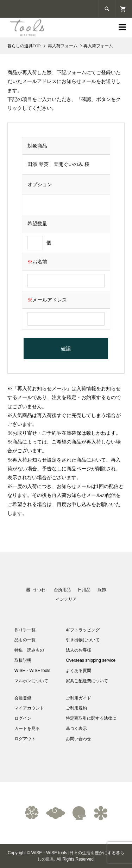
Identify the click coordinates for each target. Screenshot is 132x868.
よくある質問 (78, 671)
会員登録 (23, 698)
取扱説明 (23, 660)
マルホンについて (31, 681)
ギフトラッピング (83, 630)
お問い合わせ (78, 739)
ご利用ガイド (78, 698)
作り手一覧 (25, 630)
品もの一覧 (25, 640)
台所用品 (62, 590)
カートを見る (27, 729)
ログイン (23, 718)
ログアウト (25, 739)
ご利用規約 (76, 708)
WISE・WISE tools (32, 671)
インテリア (66, 599)
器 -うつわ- (36, 590)
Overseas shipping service (91, 660)
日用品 (84, 590)
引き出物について (83, 640)
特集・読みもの (29, 650)
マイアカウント (29, 708)
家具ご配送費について (87, 681)
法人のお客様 (78, 650)
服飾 (102, 590)
